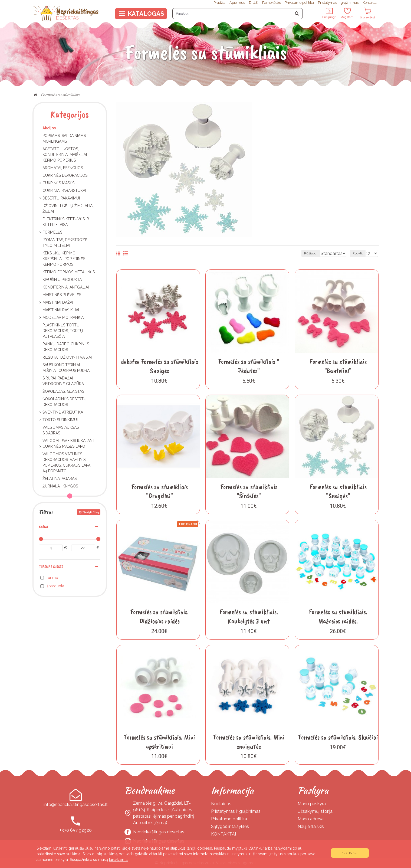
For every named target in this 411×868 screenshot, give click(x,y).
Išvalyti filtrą (91, 512)
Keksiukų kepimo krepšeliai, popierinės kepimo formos (64, 259)
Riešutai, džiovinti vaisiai (67, 357)
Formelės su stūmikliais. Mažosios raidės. (338, 616)
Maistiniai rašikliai (61, 310)
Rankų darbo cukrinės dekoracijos (66, 347)
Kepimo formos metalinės (69, 272)
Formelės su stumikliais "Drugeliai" (160, 491)
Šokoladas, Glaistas (63, 391)
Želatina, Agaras (60, 479)
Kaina (44, 527)
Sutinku (350, 853)
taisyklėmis (119, 860)
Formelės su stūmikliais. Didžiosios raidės (159, 616)
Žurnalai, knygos (60, 486)
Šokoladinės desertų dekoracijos (65, 402)
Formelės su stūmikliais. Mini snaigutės (249, 742)
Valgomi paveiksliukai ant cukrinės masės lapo (69, 443)
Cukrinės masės (58, 183)
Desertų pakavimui (61, 198)
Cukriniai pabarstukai (64, 191)
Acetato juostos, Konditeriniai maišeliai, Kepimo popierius (65, 155)
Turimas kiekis (51, 567)
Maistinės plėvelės (62, 295)
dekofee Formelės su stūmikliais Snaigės (160, 366)
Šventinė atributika (63, 412)
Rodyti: (359, 253)
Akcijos (49, 128)
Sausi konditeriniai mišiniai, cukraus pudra (66, 368)
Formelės (52, 232)
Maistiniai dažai (58, 302)
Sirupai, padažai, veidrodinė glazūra (63, 381)
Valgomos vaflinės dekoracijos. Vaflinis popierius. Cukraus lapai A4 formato (67, 462)
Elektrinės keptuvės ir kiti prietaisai (66, 222)
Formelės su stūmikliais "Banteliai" (338, 366)
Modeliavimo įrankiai (63, 317)
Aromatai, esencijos (63, 168)
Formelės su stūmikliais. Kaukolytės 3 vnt (249, 616)
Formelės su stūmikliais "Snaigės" (338, 491)
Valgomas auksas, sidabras (61, 430)
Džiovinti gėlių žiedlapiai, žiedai (68, 209)
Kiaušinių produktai (63, 280)
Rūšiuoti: (291, 253)
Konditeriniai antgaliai (66, 287)
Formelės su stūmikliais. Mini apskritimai (159, 742)
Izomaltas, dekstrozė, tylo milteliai (65, 243)
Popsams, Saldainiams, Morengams (65, 138)
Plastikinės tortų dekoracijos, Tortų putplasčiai (63, 331)
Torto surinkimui (60, 420)
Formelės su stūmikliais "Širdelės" (249, 491)
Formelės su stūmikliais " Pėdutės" (249, 366)
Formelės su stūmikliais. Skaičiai (338, 737)
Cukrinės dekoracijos (65, 175)
